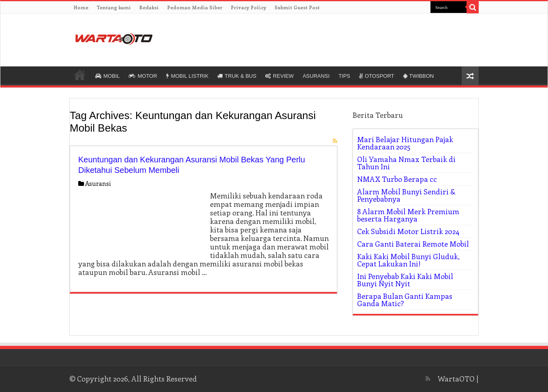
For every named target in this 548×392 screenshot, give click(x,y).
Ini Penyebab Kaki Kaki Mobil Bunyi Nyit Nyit (405, 280)
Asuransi (98, 183)
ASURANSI (316, 76)
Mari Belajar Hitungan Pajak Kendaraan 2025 (405, 143)
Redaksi (149, 7)
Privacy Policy (248, 7)
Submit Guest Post (297, 7)
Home (81, 7)
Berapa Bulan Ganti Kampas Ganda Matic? (405, 300)
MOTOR (143, 76)
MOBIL (107, 76)
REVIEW (279, 76)
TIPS (344, 76)
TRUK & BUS (237, 76)
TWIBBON (419, 76)
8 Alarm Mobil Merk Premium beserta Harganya (408, 215)
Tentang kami (114, 7)
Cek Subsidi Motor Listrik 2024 (408, 231)
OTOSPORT (377, 76)
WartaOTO (456, 379)
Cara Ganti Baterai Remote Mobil (413, 244)
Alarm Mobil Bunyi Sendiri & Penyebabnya (406, 195)
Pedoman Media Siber (195, 7)
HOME (80, 75)
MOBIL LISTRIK (187, 76)
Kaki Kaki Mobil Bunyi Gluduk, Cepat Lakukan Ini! (408, 260)
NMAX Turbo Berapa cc (397, 179)
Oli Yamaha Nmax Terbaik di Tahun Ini (406, 163)
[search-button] (473, 7)
